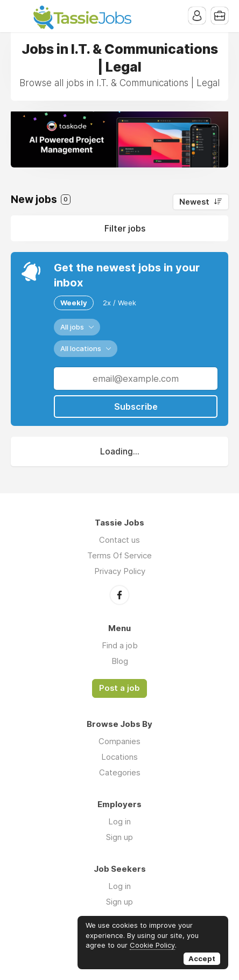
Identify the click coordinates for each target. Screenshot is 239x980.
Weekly (74, 303)
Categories (120, 772)
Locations (120, 757)
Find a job (120, 645)
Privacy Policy (120, 571)
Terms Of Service (120, 555)
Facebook (120, 595)
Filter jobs (125, 228)
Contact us (120, 540)
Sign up (120, 837)
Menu (19, 16)
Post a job (120, 688)
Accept (202, 958)
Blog (120, 661)
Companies (120, 741)
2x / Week (120, 303)
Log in (120, 821)
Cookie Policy (152, 945)
